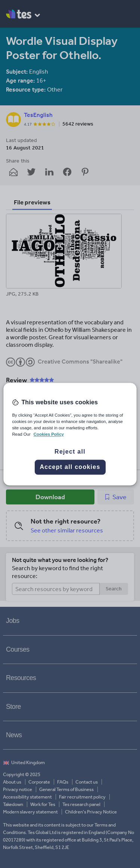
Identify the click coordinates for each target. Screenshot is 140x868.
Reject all (70, 452)
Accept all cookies (70, 467)
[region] (70, 434)
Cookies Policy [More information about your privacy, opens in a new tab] (49, 434)
